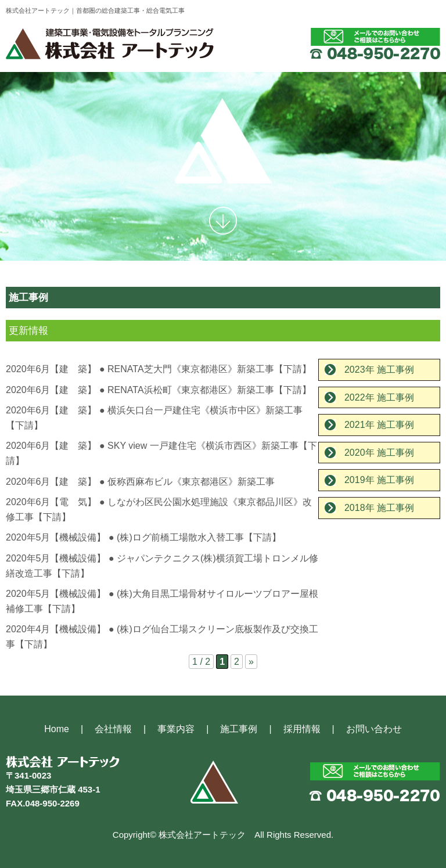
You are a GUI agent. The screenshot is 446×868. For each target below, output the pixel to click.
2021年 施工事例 (379, 425)
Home (57, 729)
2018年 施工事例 (379, 508)
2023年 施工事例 (379, 370)
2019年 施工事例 (379, 480)
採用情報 (302, 729)
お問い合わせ (374, 729)
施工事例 (239, 729)
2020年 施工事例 (379, 453)
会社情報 (113, 729)
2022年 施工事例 (379, 397)
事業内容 (176, 729)
